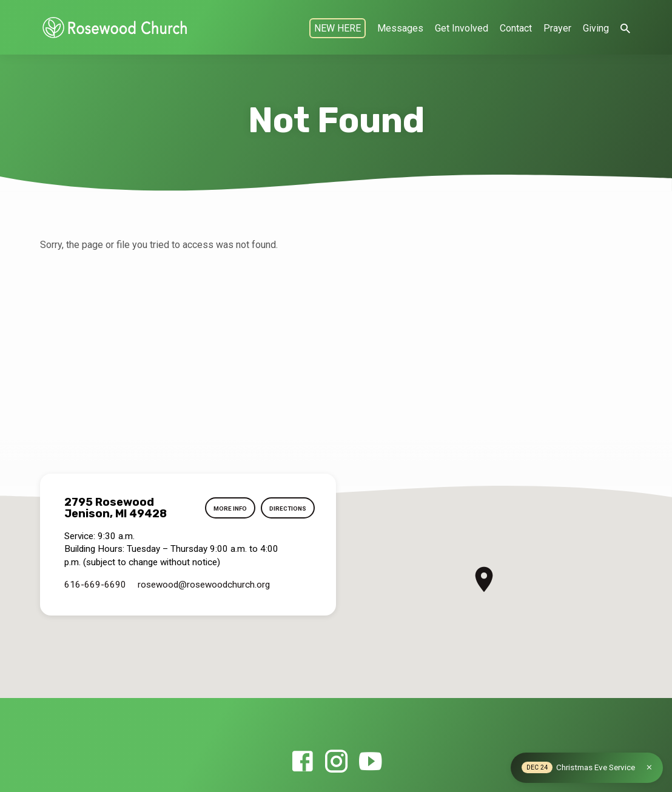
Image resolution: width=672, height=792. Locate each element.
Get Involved (462, 28)
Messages (400, 28)
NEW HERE (338, 28)
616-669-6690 (95, 585)
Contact (516, 28)
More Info (228, 508)
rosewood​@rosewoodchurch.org (204, 585)
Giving (596, 28)
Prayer (557, 28)
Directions (287, 508)
